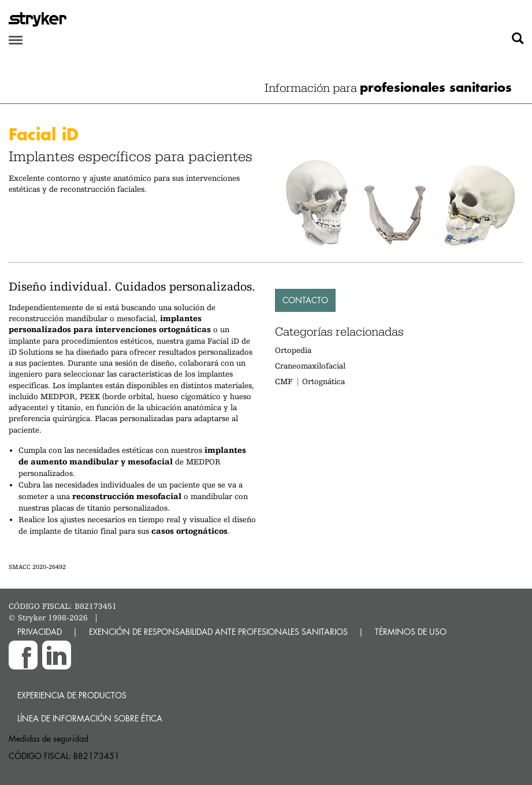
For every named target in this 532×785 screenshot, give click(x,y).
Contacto (305, 300)
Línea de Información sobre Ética (90, 718)
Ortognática (323, 381)
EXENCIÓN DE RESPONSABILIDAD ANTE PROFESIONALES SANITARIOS (218, 632)
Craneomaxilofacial (310, 366)
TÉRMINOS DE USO (411, 632)
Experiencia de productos (72, 695)
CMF (284, 381)
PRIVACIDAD (40, 632)
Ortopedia (293, 350)
